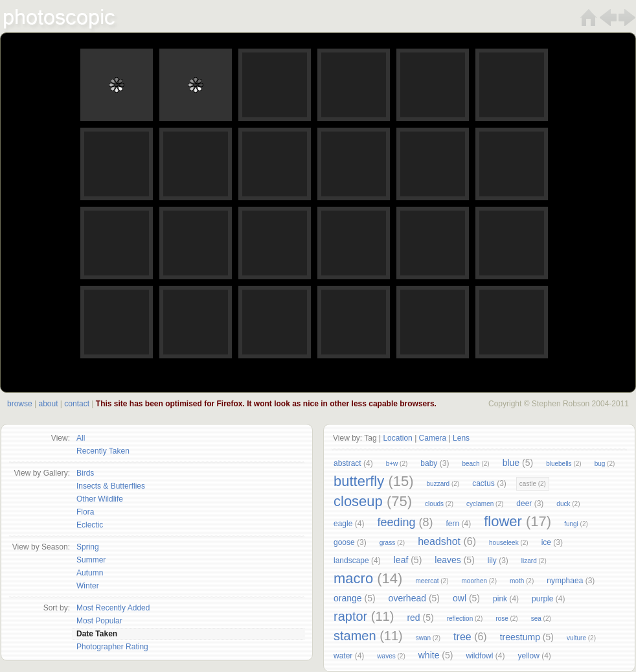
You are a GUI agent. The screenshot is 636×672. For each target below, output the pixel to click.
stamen (355, 636)
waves (386, 656)
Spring (88, 547)
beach (471, 464)
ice (546, 542)
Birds (85, 473)
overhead (407, 598)
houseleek (504, 543)
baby (429, 463)
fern (452, 524)
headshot (439, 541)
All (81, 438)
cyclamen (480, 504)
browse (20, 404)
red (413, 618)
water (343, 656)
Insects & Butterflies (111, 486)
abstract (347, 463)
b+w (392, 464)
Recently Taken (103, 451)
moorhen (474, 581)
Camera (433, 438)
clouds (434, 504)
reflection (460, 619)
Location (397, 438)
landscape (351, 561)
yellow (528, 656)
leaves (448, 560)
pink (500, 599)
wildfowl (479, 656)
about (48, 404)
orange (348, 598)
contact (77, 404)
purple (542, 599)
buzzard (438, 484)
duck (563, 504)
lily (492, 561)
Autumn (90, 573)
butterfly (359, 481)
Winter (88, 586)
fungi (571, 524)
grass (387, 543)
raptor (350, 616)
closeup (358, 501)
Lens (461, 438)
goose (344, 542)
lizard (529, 561)
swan (423, 638)
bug (600, 464)
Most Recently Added (113, 608)
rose (502, 619)
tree (462, 637)
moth (517, 581)
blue (511, 463)
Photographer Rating (112, 647)
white (429, 655)
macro (353, 578)
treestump (520, 637)
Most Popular (99, 621)
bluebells (559, 464)
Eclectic (90, 525)
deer (524, 504)
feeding (396, 522)
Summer (91, 560)
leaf (401, 560)
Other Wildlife (100, 499)
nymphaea (565, 581)
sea (536, 619)
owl (460, 598)
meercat (427, 581)
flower (503, 521)
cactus (483, 483)
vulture (576, 638)
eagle (343, 524)
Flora (85, 512)
